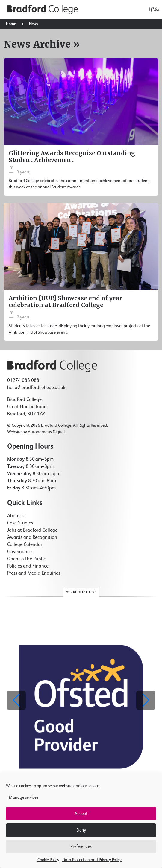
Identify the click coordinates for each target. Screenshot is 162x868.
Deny (81, 830)
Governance (19, 552)
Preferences (81, 847)
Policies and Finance (28, 566)
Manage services (24, 797)
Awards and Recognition (32, 538)
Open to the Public (26, 559)
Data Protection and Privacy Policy (92, 860)
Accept (81, 814)
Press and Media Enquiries (34, 573)
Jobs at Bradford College (32, 530)
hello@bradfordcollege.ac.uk (36, 388)
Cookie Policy (48, 860)
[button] (146, 700)
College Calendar (25, 545)
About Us (17, 516)
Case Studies (20, 523)
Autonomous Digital (46, 432)
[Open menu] (152, 10)
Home (11, 24)
